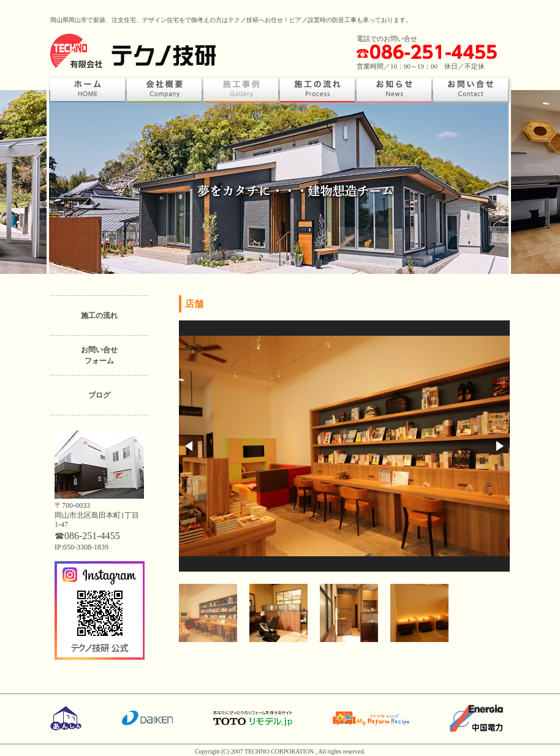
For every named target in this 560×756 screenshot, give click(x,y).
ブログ (99, 395)
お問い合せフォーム (99, 355)
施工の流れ (99, 316)
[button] (190, 446)
